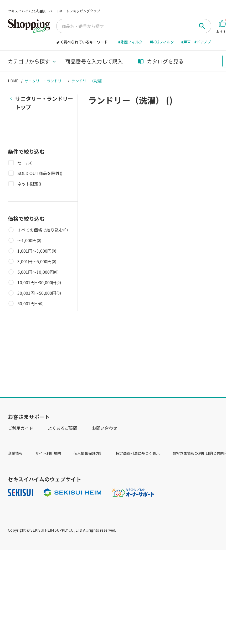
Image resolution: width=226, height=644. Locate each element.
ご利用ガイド (20, 428)
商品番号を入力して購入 (94, 61)
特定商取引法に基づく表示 (138, 453)
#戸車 (186, 42)
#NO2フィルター (164, 42)
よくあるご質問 (63, 428)
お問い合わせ (105, 428)
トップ (44, 103)
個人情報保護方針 (88, 453)
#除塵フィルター (132, 42)
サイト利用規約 (48, 453)
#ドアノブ (203, 42)
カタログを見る (161, 61)
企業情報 (15, 453)
